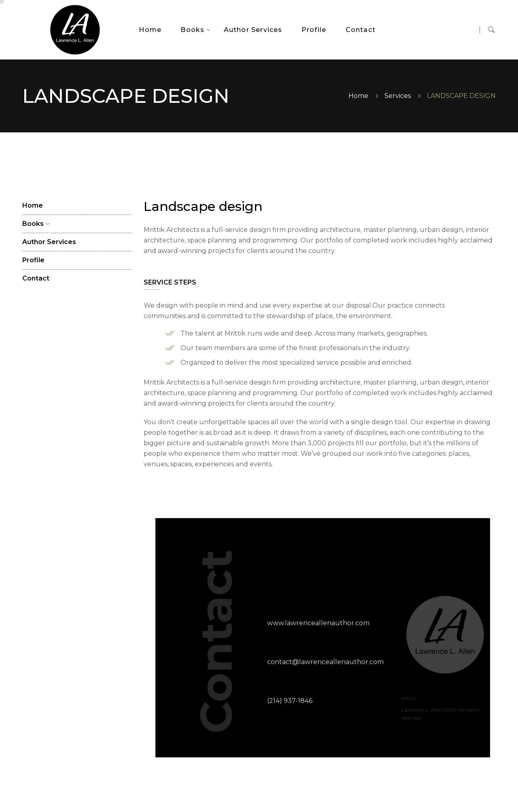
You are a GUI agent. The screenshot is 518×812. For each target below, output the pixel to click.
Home (358, 96)
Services (398, 96)
